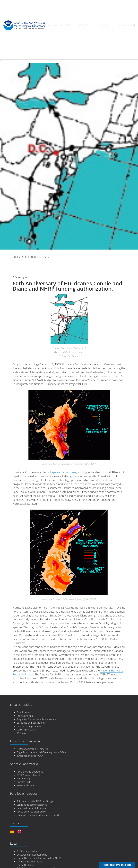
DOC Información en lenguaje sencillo (36, 863)
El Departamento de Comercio (33, 743)
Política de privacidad (28, 845)
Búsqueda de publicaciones (31, 717)
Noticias (53, 26)
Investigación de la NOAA (30, 750)
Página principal (25, 710)
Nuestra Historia (25, 780)
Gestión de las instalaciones (31, 802)
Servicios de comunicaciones (32, 799)
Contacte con (119, 26)
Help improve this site (117, 865)
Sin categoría (23, 271)
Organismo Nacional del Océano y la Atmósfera (41, 747)
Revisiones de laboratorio (30, 766)
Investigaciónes (68, 26)
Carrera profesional (27, 724)
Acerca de (101, 26)
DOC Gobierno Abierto (29, 866)
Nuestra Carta (24, 776)
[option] (20, 826)
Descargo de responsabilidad (32, 849)
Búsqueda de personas (29, 720)
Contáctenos (23, 707)
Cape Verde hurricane (63, 467)
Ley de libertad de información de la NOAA (39, 852)
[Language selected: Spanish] (17, 826)
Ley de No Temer (26, 859)
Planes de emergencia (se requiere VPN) (38, 809)
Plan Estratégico (25, 773)
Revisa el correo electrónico (31, 806)
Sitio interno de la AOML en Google (35, 796)
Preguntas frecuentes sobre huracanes (37, 714)
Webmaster (23, 727)
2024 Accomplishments (29, 769)
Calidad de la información (30, 856)
